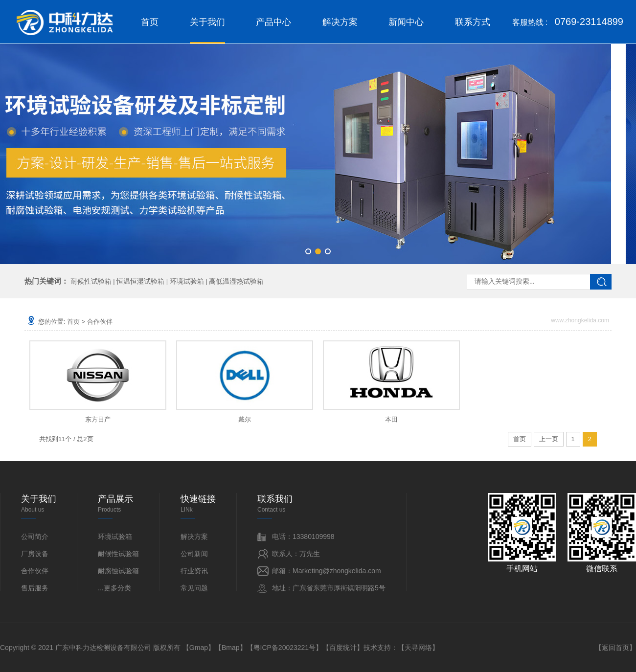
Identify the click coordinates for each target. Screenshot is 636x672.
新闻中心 (406, 22)
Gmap (199, 648)
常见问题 (194, 588)
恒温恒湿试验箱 (140, 281)
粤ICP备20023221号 (285, 648)
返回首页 (615, 648)
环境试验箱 (187, 281)
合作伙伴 (100, 322)
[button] (308, 251)
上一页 (549, 439)
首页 (150, 22)
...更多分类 (114, 588)
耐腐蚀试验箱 (118, 571)
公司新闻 (194, 554)
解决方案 (340, 22)
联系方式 (473, 22)
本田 (391, 419)
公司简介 (35, 537)
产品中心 (273, 22)
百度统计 (343, 648)
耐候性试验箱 (91, 281)
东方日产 (98, 419)
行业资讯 (194, 571)
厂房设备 (35, 554)
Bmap (231, 648)
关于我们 (207, 30)
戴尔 (245, 419)
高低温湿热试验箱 (236, 281)
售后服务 (35, 588)
